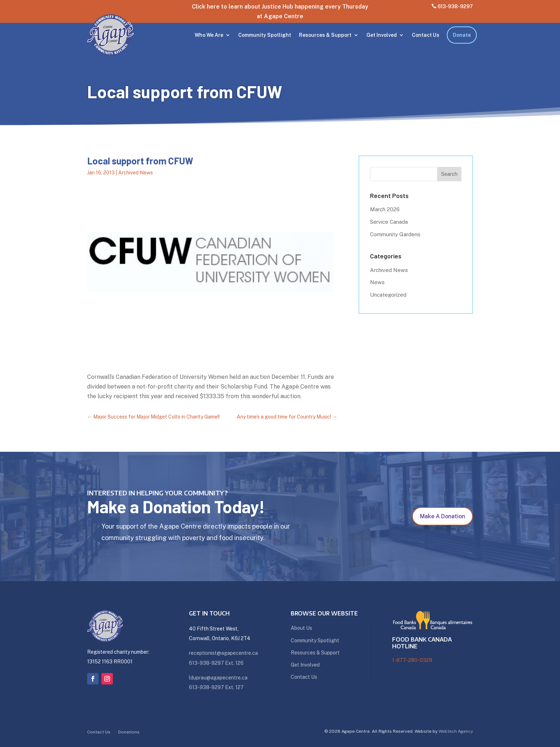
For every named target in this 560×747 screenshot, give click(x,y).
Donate (462, 35)
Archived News (136, 173)
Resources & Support (325, 35)
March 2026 (385, 209)
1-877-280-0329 (412, 660)
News (377, 282)
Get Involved (382, 35)
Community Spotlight (265, 35)
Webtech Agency (456, 731)
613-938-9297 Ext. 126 (216, 663)
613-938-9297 (452, 6)
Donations (129, 732)
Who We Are (209, 35)
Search (449, 174)
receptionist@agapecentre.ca (223, 653)
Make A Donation (442, 516)
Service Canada (389, 222)
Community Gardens (395, 234)
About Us (301, 628)
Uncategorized (388, 295)
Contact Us (426, 35)
